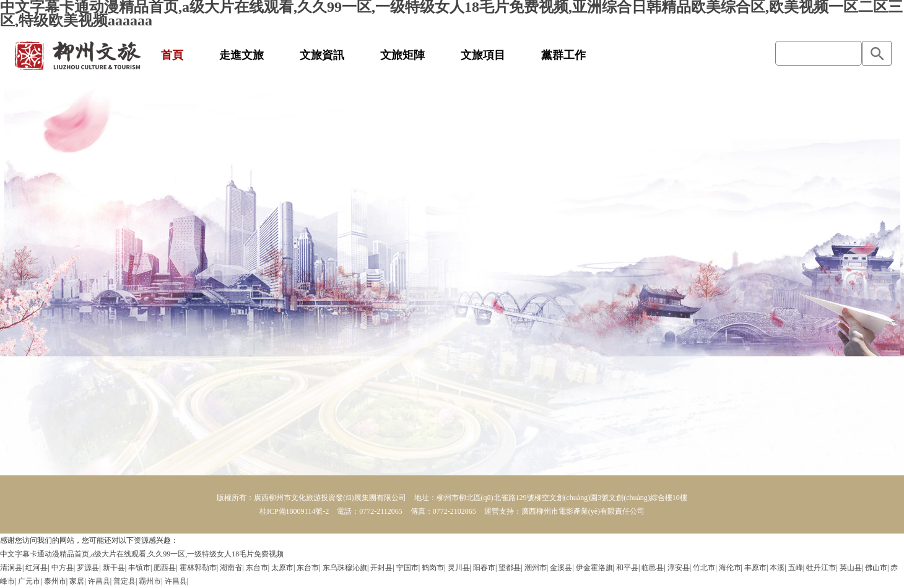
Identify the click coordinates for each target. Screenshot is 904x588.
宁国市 (407, 568)
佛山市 (876, 568)
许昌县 (99, 581)
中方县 (63, 568)
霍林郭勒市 (198, 568)
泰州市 (55, 581)
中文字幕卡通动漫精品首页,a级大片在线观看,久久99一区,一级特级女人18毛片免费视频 (142, 554)
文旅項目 (483, 55)
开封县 (381, 568)
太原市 (282, 568)
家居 (77, 581)
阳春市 (484, 568)
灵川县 (459, 568)
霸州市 (150, 581)
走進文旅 (241, 55)
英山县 (851, 568)
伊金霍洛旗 (594, 568)
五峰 (796, 568)
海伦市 (730, 568)
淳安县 (679, 568)
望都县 (510, 568)
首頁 (172, 55)
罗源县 (88, 568)
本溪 (777, 568)
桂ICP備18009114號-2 (294, 511)
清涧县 (11, 568)
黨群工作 (563, 55)
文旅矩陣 (402, 55)
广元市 (29, 581)
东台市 (257, 568)
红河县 (37, 568)
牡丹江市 (821, 568)
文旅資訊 (322, 55)
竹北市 (704, 568)
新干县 (114, 568)
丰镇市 (139, 568)
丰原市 (755, 568)
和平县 (627, 568)
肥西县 (165, 568)
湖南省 (231, 568)
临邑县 (653, 568)
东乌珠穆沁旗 (345, 568)
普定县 (124, 581)
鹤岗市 (433, 568)
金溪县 (561, 568)
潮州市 (536, 568)
